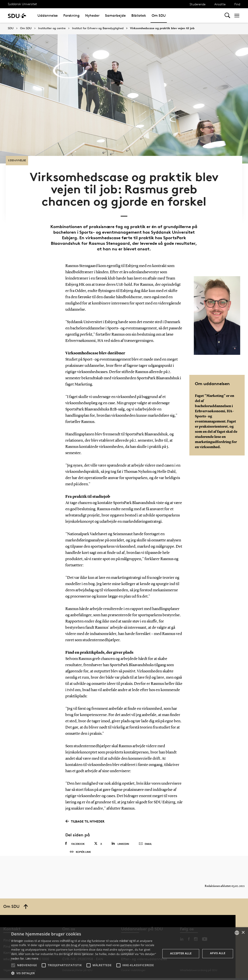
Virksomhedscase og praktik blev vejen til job (162, 28)
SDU (11, 28)
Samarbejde (115, 15)
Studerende (197, 4)
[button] (13, 965)
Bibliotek (139, 15)
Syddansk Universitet (22, 4)
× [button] (243, 933)
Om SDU (159, 15)
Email (145, 837)
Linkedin (120, 837)
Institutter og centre (52, 28)
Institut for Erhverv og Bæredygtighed (98, 28)
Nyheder (92, 15)
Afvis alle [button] (218, 953)
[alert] (124, 954)
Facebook (75, 837)
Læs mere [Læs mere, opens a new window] (32, 959)
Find (237, 4)
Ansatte (220, 4)
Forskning (71, 15)
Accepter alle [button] (181, 953)
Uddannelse (48, 15)
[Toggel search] (227, 15)
